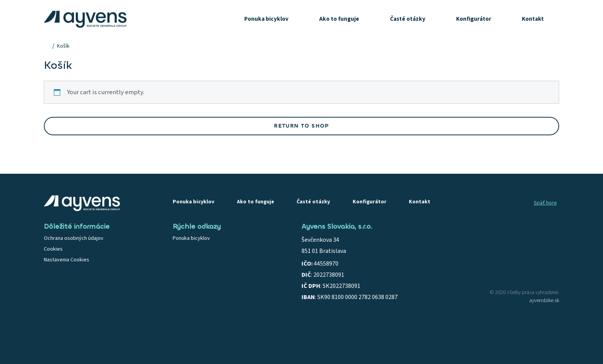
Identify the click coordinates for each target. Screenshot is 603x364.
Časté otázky (408, 19)
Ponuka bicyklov (266, 19)
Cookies (53, 249)
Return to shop (301, 126)
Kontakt (533, 19)
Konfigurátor (474, 19)
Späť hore (545, 203)
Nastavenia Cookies (67, 260)
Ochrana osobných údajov (74, 238)
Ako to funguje (339, 19)
